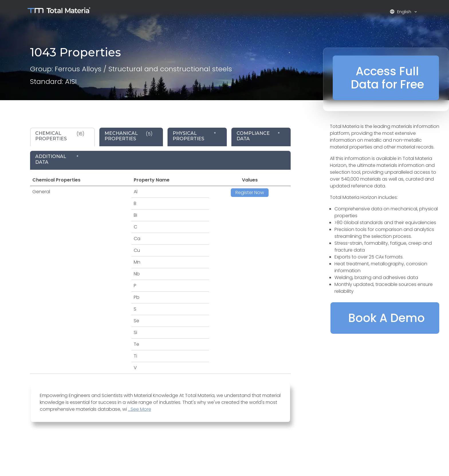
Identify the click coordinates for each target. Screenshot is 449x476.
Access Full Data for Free (387, 78)
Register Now (250, 192)
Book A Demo (386, 318)
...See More (140, 409)
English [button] (401, 12)
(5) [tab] (128, 136)
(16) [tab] (60, 136)
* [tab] (194, 136)
